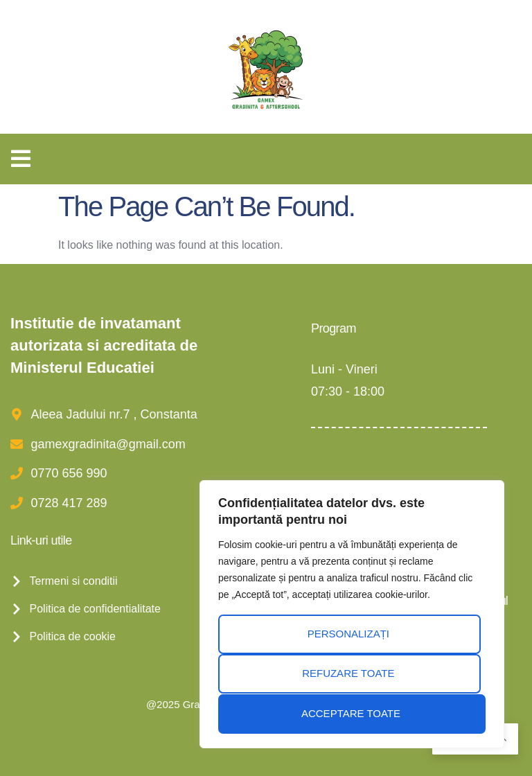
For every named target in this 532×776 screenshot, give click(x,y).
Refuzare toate (348, 674)
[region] (352, 615)
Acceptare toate (351, 713)
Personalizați (348, 635)
